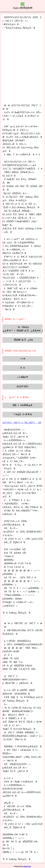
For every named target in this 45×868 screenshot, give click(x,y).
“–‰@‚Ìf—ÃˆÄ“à (23, 414)
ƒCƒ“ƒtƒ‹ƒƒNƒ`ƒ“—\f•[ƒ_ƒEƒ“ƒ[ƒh (22, 423)
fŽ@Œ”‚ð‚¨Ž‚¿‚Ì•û (22, 340)
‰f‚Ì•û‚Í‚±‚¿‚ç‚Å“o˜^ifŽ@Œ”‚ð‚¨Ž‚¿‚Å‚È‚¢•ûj (22, 329)
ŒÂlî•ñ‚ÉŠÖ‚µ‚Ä (22, 405)
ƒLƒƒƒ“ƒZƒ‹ (22, 386)
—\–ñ (22, 359)
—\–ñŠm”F (22, 377)
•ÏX (22, 368)
